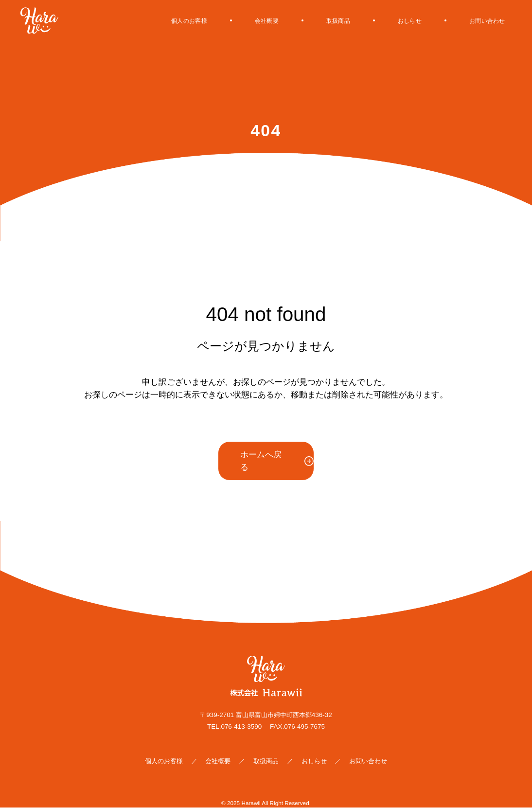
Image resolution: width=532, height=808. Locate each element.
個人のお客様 (141, 20)
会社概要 (230, 20)
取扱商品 (311, 20)
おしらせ (392, 20)
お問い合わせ (481, 20)
